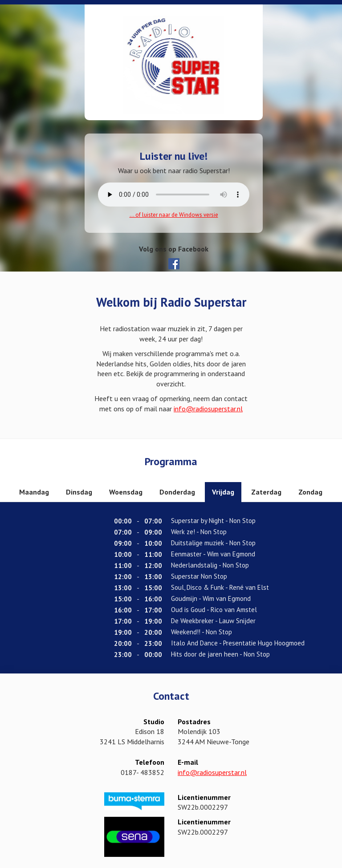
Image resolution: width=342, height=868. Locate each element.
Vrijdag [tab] (223, 492)
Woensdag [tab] (126, 492)
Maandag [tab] (34, 492)
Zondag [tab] (310, 492)
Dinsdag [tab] (79, 492)
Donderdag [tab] (177, 492)
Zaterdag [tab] (266, 492)
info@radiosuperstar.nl (208, 409)
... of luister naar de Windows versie (174, 215)
